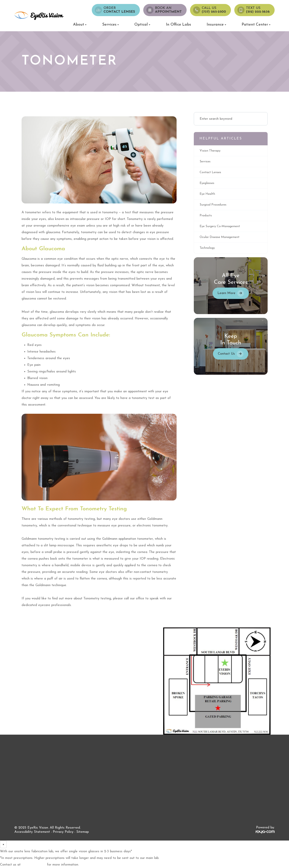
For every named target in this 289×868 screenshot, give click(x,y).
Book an (168, 10)
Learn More (226, 297)
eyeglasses (208, 184)
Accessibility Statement (32, 832)
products (206, 218)
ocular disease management (222, 240)
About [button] (80, 25)
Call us (214, 10)
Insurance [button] (216, 25)
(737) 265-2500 (34, 865)
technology (208, 251)
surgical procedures (215, 207)
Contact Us (226, 358)
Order (119, 10)
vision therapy (211, 151)
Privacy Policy (63, 832)
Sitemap (83, 832)
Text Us (258, 10)
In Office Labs (178, 25)
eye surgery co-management (222, 229)
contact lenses (211, 173)
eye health (208, 196)
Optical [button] (142, 25)
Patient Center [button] (256, 25)
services (206, 162)
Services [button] (111, 25)
